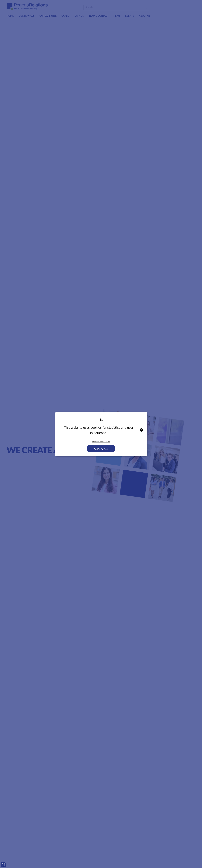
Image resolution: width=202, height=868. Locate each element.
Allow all (101, 449)
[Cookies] (3, 865)
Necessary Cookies (101, 441)
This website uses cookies (83, 427)
